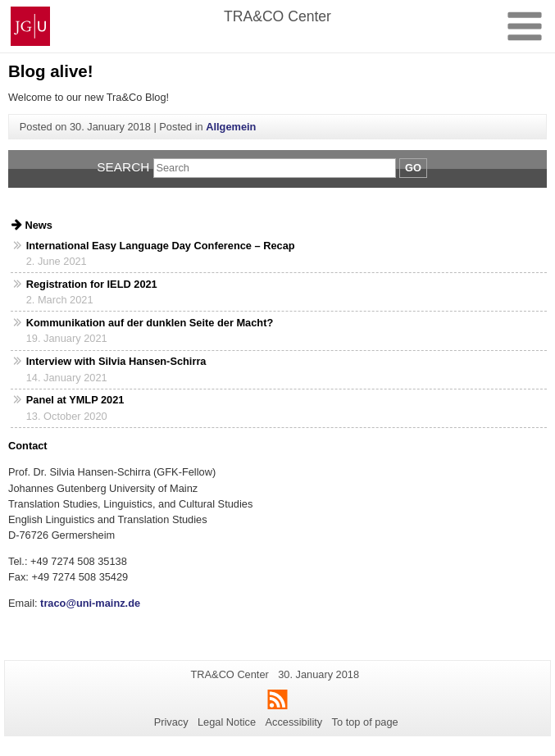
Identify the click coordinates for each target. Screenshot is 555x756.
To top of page (365, 722)
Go (413, 168)
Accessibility (294, 722)
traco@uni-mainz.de (89, 603)
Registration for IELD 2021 (92, 284)
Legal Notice (227, 722)
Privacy (171, 722)
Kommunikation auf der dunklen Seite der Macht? (150, 323)
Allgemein (231, 127)
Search (123, 167)
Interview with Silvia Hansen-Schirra (116, 361)
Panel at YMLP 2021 (75, 400)
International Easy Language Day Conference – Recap (161, 246)
